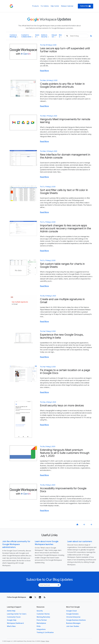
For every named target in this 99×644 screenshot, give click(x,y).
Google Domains (72, 614)
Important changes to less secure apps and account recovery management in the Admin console (66, 228)
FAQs (39, 626)
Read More (44, 71)
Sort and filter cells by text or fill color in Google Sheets (64, 192)
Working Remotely (43, 617)
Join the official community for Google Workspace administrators (16, 544)
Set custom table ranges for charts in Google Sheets (62, 265)
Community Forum (14, 617)
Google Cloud (71, 611)
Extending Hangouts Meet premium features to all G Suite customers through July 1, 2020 (65, 453)
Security (40, 611)
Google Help (12, 620)
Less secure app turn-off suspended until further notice (65, 50)
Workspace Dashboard (15, 623)
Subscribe (86, 6)
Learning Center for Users (17, 614)
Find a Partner (42, 620)
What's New (11, 626)
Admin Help (11, 611)
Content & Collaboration (27, 36)
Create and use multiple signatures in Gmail (62, 301)
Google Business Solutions (76, 620)
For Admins (45, 6)
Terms (47, 641)
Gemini (37, 36)
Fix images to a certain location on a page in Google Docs (65, 372)
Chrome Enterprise (73, 617)
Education (54, 36)
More (60, 36)
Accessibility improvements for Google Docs (63, 490)
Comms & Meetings (14, 36)
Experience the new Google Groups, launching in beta (62, 336)
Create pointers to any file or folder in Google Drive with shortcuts (62, 85)
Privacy (43, 641)
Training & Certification (45, 633)
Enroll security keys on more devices (62, 405)
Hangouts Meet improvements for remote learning (65, 121)
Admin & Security (45, 36)
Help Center (55, 6)
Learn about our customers (80, 541)
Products (35, 6)
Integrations (41, 629)
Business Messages (73, 623)
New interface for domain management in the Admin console (65, 156)
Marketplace (41, 623)
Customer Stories (43, 614)
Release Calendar (67, 6)
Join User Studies (73, 626)
